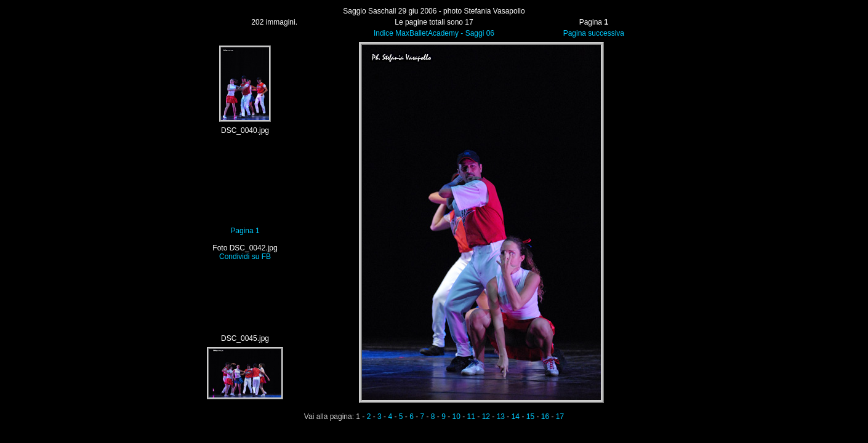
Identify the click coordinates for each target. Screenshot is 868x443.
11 (471, 417)
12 (486, 417)
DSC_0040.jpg (245, 130)
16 (545, 417)
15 (530, 417)
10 (456, 417)
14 (516, 417)
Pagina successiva (594, 33)
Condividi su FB (245, 257)
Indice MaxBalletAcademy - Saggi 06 (434, 33)
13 (501, 417)
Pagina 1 (245, 231)
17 (560, 417)
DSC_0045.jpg (245, 338)
